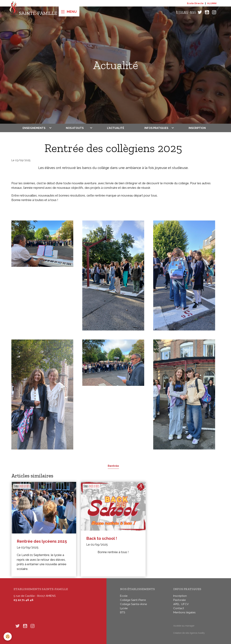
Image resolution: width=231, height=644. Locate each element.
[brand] (33, 12)
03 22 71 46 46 (23, 600)
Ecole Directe (195, 3)
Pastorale (179, 600)
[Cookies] (8, 637)
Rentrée (113, 466)
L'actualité (116, 128)
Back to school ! (102, 538)
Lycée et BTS (25, 486)
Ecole (124, 596)
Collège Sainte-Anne (133, 604)
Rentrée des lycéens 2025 (42, 541)
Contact (179, 608)
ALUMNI (212, 3)
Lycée (124, 608)
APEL (176, 604)
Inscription (197, 128)
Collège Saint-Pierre (133, 600)
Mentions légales (184, 612)
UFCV (185, 604)
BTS (123, 612)
